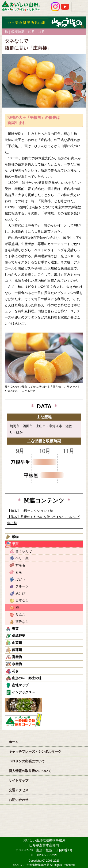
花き (15, 671)
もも (19, 572)
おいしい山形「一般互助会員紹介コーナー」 (24, 720)
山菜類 (17, 643)
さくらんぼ (24, 551)
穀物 (15, 537)
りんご (20, 615)
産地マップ (20, 685)
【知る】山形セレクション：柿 (30, 511)
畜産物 (17, 657)
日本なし (22, 600)
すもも (20, 565)
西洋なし (22, 622)
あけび (20, 593)
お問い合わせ (19, 800)
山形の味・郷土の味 (27, 678)
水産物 (17, 664)
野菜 (15, 629)
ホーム (14, 742)
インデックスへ (23, 692)
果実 (15, 544)
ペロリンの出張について (27, 761)
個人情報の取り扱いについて (30, 771)
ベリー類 (22, 558)
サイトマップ (19, 780)
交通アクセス (19, 790)
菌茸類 (17, 650)
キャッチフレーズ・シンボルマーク (35, 751)
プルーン (22, 586)
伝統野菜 (19, 636)
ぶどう (20, 579)
